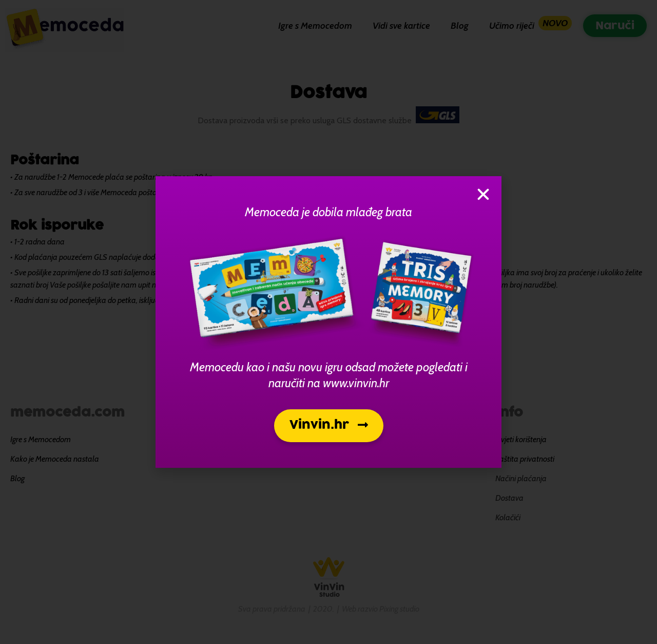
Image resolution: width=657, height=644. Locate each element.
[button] (329, 426)
